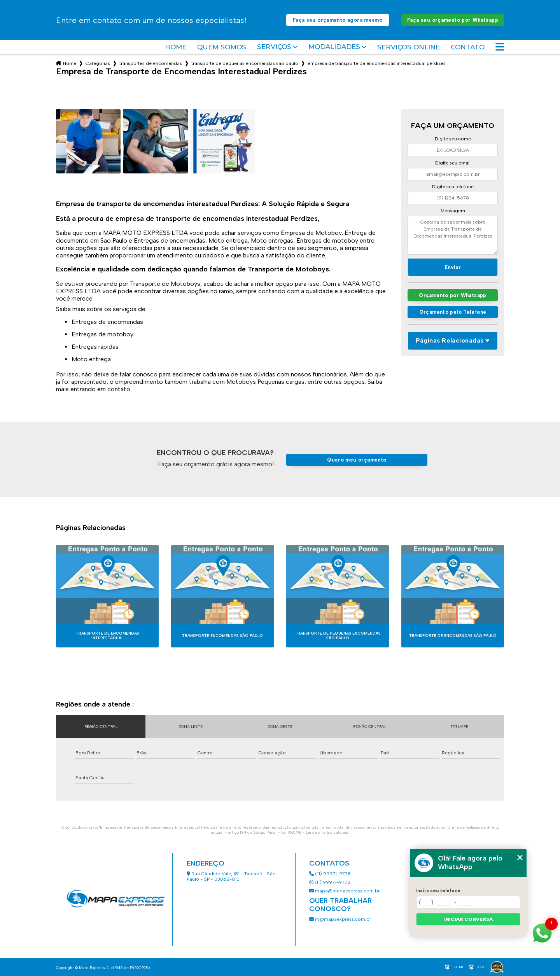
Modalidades (334, 47)
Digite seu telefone (453, 187)
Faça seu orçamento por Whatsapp (453, 20)
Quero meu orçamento (357, 460)
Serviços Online (409, 47)
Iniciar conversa (468, 919)
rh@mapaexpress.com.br (340, 919)
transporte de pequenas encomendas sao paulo (245, 63)
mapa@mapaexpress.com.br (345, 891)
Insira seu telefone (438, 890)
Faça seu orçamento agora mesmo (338, 20)
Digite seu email (453, 163)
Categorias (98, 63)
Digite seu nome (453, 139)
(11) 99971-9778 (330, 874)
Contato (468, 47)
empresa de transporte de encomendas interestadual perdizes (377, 63)
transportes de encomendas (151, 63)
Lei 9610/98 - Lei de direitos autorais (315, 832)
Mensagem (453, 211)
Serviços (274, 47)
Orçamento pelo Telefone (453, 312)
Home (176, 47)
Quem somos (222, 47)
